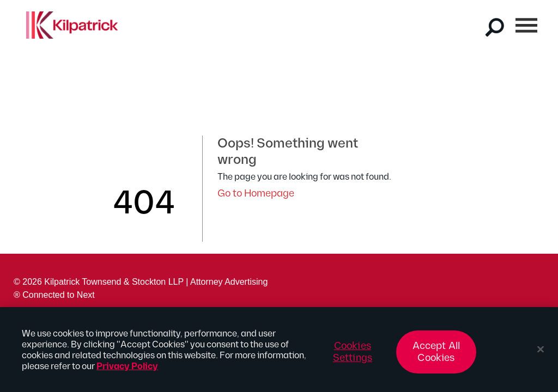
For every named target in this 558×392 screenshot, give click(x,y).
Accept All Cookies (436, 355)
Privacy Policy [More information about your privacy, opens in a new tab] (127, 369)
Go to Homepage (256, 194)
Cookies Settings (353, 355)
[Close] (541, 352)
